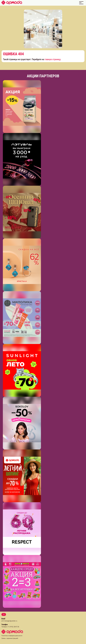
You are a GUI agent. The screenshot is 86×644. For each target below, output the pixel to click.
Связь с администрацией (10, 638)
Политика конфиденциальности (12, 636)
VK (4, 614)
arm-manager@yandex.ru (9, 621)
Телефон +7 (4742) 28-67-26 (10, 627)
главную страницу (52, 59)
